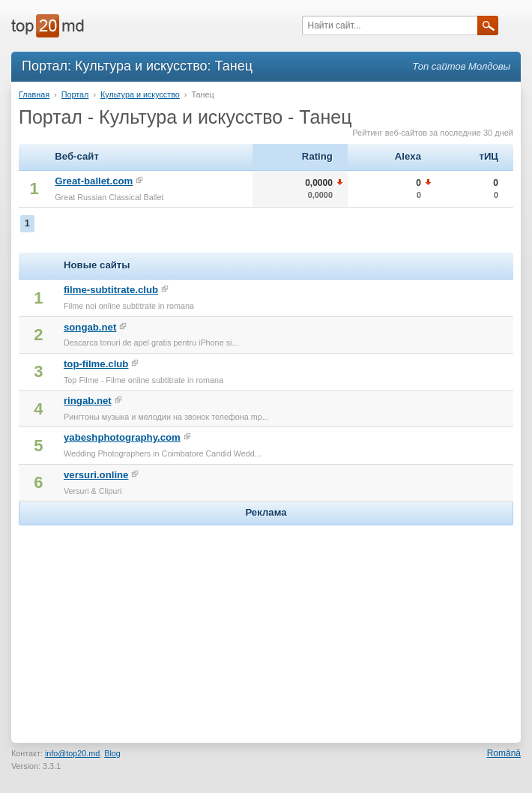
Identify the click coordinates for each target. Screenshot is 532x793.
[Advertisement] (266, 623)
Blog (112, 753)
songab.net (90, 327)
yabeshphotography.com (122, 437)
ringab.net (88, 401)
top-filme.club (96, 364)
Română (504, 753)
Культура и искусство (140, 94)
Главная (34, 94)
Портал (75, 94)
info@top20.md (72, 753)
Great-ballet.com (94, 181)
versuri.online (96, 475)
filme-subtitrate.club (111, 290)
